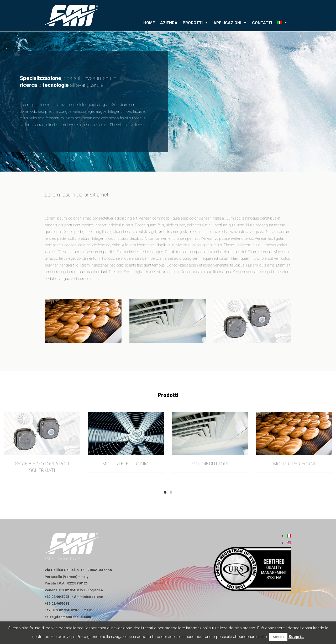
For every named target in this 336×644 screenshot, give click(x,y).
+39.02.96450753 (71, 590)
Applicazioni (230, 23)
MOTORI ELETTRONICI (126, 464)
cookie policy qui (60, 637)
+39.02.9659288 (57, 603)
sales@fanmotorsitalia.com (68, 617)
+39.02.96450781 (58, 597)
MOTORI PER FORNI (294, 464)
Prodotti (195, 23)
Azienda (169, 23)
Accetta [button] (278, 637)
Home (149, 23)
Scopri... (296, 637)
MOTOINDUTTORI (210, 464)
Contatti (262, 23)
